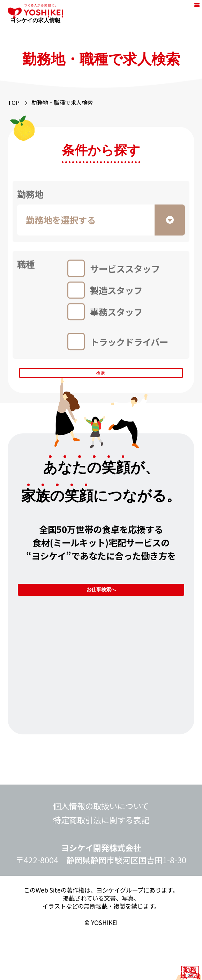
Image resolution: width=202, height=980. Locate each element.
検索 (101, 383)
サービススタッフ (125, 268)
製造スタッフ (116, 290)
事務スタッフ (116, 312)
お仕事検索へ (101, 622)
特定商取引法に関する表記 (101, 863)
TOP (14, 102)
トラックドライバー (129, 342)
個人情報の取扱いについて (101, 849)
